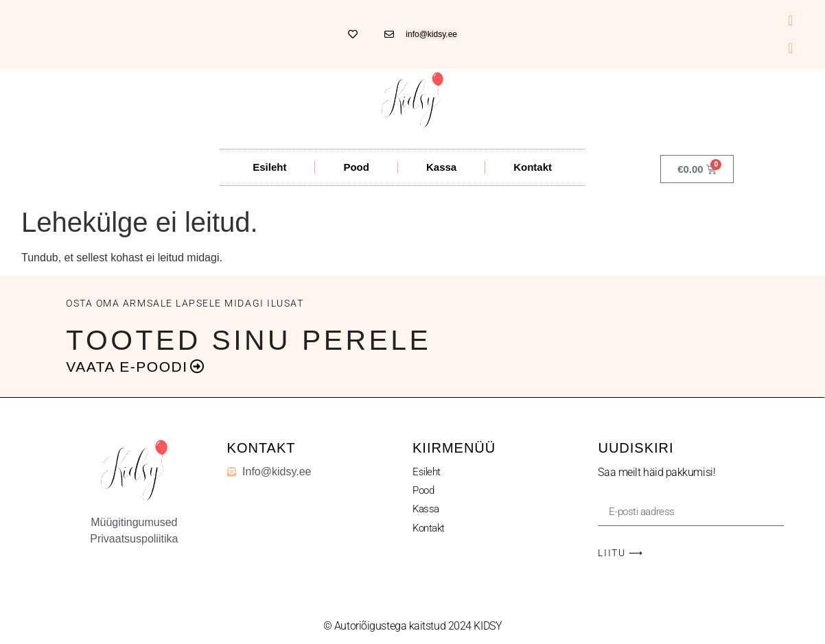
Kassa (441, 167)
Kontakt (533, 167)
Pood (356, 167)
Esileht (269, 167)
